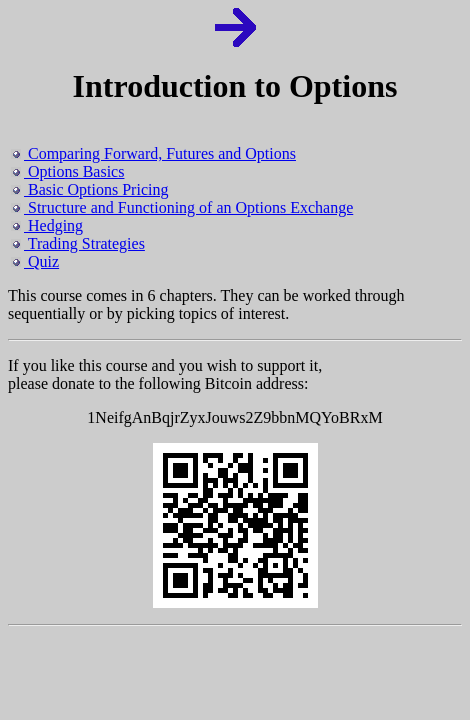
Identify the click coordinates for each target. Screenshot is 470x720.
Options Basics (67, 171)
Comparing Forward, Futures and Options (153, 153)
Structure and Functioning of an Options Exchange (182, 207)
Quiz (35, 261)
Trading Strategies (78, 243)
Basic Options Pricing (89, 189)
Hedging (47, 225)
